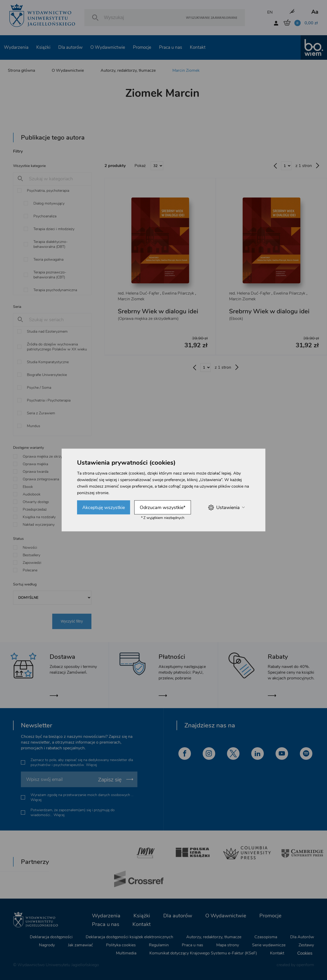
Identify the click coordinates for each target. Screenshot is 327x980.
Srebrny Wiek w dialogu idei (158, 311)
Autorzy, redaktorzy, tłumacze (128, 70)
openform (305, 965)
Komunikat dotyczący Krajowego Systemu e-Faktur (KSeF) (203, 953)
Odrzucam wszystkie (163, 507)
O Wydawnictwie (108, 47)
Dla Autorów (302, 937)
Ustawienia (226, 507)
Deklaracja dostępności (51, 937)
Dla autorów (70, 47)
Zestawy (306, 945)
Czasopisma (266, 937)
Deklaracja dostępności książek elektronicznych (129, 937)
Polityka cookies (121, 945)
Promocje (142, 47)
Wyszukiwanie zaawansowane (212, 18)
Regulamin (159, 945)
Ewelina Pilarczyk (178, 293)
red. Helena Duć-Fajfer (138, 293)
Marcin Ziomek (186, 70)
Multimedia (126, 953)
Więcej (91, 765)
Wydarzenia (16, 47)
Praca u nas (171, 47)
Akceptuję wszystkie (104, 507)
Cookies (305, 953)
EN (270, 12)
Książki (43, 47)
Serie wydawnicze (269, 945)
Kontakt (198, 47)
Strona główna (21, 70)
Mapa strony (228, 945)
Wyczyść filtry (72, 621)
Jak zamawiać (80, 945)
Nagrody (47, 945)
